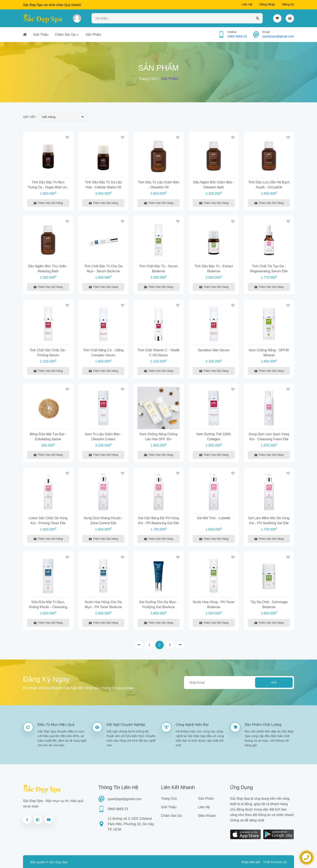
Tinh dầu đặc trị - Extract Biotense (214, 269)
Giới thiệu (41, 35)
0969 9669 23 (237, 36)
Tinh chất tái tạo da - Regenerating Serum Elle (269, 269)
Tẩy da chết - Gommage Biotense (269, 605)
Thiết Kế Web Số (275, 862)
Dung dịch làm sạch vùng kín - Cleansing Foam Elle (269, 437)
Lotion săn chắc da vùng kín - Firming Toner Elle (48, 521)
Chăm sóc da (65, 35)
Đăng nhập (267, 4)
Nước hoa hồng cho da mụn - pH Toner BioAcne (103, 605)
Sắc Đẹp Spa (58, 862)
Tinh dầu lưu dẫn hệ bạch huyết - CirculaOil (269, 185)
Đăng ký (288, 4)
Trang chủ (148, 79)
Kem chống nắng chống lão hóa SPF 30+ (158, 437)
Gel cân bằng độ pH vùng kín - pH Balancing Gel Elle (158, 521)
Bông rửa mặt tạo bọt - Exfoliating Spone (48, 437)
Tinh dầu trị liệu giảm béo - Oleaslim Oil (158, 185)
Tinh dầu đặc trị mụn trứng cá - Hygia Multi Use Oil (48, 185)
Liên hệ (247, 4)
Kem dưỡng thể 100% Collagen (214, 437)
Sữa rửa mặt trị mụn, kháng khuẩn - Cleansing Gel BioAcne (48, 605)
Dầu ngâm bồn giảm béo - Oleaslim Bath (214, 185)
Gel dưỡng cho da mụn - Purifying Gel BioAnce (159, 605)
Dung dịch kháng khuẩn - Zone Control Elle (103, 521)
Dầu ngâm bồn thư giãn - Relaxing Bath (48, 269)
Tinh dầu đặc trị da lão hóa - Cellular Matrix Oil (103, 185)
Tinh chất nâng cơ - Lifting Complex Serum (103, 353)
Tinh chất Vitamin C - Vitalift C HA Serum (158, 353)
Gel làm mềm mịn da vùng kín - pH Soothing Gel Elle (269, 521)
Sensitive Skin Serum (214, 350)
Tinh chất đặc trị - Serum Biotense (158, 269)
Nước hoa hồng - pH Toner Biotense (214, 605)
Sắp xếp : (30, 117)
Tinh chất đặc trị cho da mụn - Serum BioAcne (103, 269)
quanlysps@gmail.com (278, 36)
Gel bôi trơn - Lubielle (214, 518)
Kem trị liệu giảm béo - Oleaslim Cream (103, 437)
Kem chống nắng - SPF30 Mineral (269, 353)
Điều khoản (207, 816)
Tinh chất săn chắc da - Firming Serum (48, 353)
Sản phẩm (93, 35)
